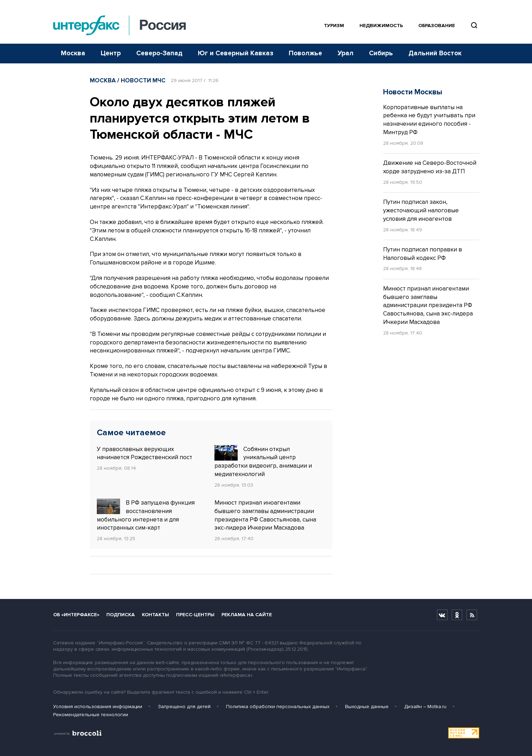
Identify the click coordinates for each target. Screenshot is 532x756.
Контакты (155, 615)
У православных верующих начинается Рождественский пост (145, 453)
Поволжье (305, 53)
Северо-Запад (159, 53)
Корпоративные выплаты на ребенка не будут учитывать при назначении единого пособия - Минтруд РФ (429, 120)
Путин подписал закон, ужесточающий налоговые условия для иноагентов (421, 210)
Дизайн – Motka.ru (425, 707)
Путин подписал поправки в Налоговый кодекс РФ (423, 254)
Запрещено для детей (184, 707)
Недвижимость (381, 26)
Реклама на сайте (247, 615)
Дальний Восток (435, 53)
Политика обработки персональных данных (278, 707)
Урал (346, 53)
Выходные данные (367, 707)
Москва (73, 53)
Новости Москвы (413, 92)
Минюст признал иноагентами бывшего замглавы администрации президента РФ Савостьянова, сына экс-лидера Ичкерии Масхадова (265, 515)
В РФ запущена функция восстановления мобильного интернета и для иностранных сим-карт (146, 515)
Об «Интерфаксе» (76, 615)
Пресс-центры (195, 615)
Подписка (121, 615)
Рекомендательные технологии (91, 715)
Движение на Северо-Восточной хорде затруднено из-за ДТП (430, 167)
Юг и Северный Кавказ (236, 53)
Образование (437, 26)
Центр (111, 53)
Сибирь (381, 53)
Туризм (334, 26)
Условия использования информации (98, 707)
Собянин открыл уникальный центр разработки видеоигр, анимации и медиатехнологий (263, 461)
